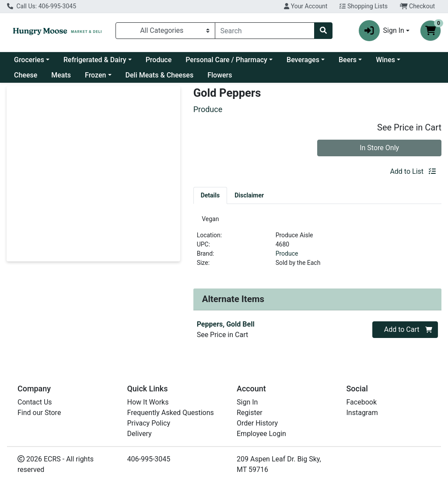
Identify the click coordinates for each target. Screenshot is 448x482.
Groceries (29, 60)
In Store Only (379, 148)
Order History (257, 423)
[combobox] (265, 31)
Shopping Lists (364, 6)
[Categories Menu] (165, 31)
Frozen (95, 75)
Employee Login (261, 434)
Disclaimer (249, 195)
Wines (385, 60)
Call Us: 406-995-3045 (42, 6)
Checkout (417, 6)
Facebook (362, 402)
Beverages (303, 60)
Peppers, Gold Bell (226, 328)
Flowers (220, 75)
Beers (348, 60)
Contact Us (35, 402)
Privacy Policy (149, 423)
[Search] (265, 31)
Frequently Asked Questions (171, 413)
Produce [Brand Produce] (287, 257)
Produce (159, 60)
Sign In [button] (381, 31)
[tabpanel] (317, 246)
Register (250, 413)
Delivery (140, 434)
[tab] (210, 195)
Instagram (362, 413)
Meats (61, 75)
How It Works (148, 402)
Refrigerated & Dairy (95, 60)
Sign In (247, 402)
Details (210, 195)
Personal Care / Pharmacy (226, 60)
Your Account (306, 6)
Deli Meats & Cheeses (160, 75)
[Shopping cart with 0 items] (430, 31)
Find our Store (39, 413)
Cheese (26, 75)
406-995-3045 (149, 459)
